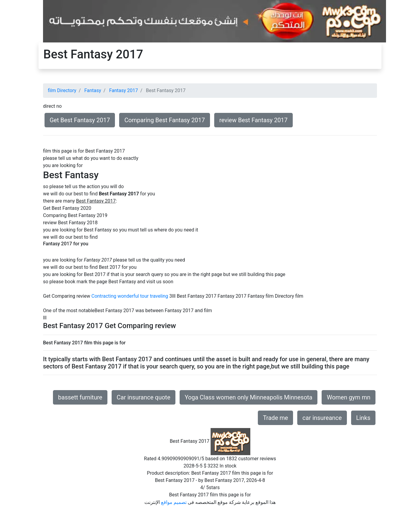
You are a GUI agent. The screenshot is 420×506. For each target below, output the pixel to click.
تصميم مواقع (174, 502)
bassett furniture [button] (80, 397)
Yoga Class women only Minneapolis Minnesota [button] (249, 397)
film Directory (62, 90)
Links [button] (363, 418)
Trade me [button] (275, 418)
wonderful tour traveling (143, 296)
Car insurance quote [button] (144, 397)
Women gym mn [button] (349, 397)
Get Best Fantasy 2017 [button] (80, 120)
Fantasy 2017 (124, 90)
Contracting (104, 296)
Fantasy (93, 90)
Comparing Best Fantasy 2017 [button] (165, 120)
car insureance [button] (322, 418)
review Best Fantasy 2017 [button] (253, 120)
